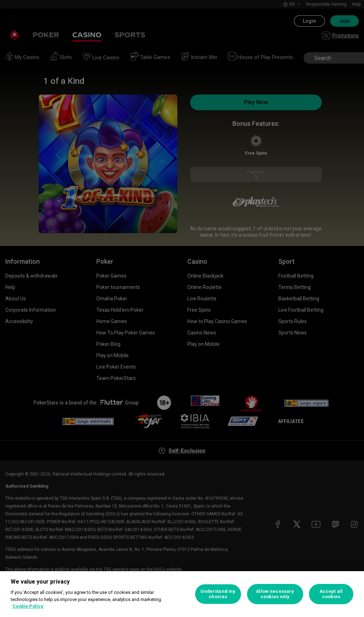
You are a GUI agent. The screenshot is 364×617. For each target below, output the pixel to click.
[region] (182, 594)
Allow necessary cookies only (275, 594)
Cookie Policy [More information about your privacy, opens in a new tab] (28, 606)
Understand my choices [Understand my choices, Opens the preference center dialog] (218, 594)
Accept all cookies (331, 594)
